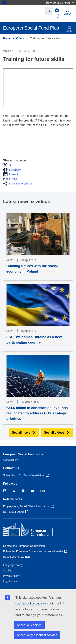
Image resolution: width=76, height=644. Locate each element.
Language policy (13, 565)
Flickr (43, 491)
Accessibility (10, 460)
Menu (69, 29)
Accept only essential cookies (37, 635)
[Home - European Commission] (31, 530)
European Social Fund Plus (23, 454)
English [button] (68, 12)
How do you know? (60, 3)
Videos (20, 38)
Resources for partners (17, 557)
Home (7, 38)
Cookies (8, 570)
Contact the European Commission (24, 546)
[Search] (49, 11)
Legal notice (10, 581)
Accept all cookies (29, 625)
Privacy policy (11, 576)
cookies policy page (29, 603)
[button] (8, 165)
